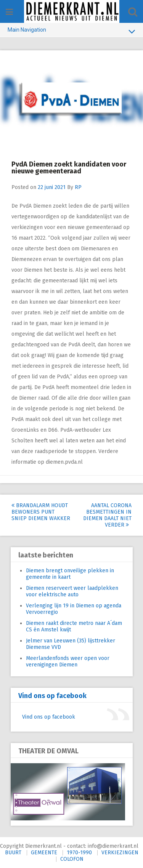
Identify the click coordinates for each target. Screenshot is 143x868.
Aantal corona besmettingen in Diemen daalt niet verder (107, 515)
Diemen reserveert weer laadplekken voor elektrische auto (72, 591)
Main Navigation (71, 31)
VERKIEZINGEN (120, 853)
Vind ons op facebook (52, 696)
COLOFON (72, 859)
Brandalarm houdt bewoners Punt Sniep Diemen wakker (41, 512)
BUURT (13, 853)
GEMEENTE (44, 853)
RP (78, 187)
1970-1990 (79, 853)
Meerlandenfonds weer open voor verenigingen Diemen (68, 661)
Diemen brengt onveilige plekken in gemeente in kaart (70, 574)
